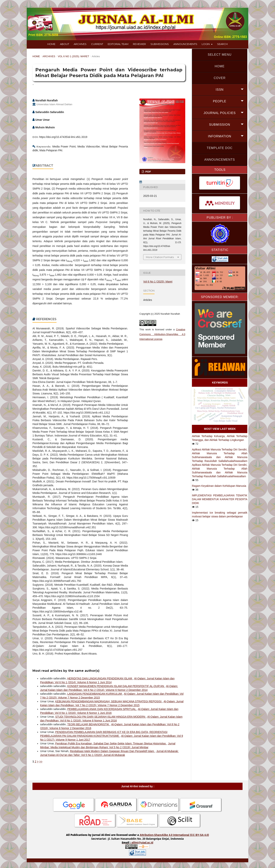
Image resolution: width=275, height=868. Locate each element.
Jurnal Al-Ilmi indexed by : (138, 786)
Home (51, 44)
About (65, 44)
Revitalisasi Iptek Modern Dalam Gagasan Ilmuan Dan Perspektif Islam (112, 751)
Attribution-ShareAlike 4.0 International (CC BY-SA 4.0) (174, 835)
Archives (80, 44)
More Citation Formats (160, 257)
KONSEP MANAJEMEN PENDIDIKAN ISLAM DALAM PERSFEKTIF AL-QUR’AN (116, 686)
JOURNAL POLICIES (220, 113)
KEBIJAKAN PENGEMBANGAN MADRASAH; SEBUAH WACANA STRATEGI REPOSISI (109, 701)
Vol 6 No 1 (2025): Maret (73, 56)
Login (206, 44)
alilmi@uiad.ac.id (142, 843)
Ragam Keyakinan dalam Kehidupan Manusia (219, 486)
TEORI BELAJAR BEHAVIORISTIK (89, 724)
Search (222, 44)
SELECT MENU (220, 55)
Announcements (185, 44)
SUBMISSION (220, 125)
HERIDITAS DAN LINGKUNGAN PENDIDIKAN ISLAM (100, 678)
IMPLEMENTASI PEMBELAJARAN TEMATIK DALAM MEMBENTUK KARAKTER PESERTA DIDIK (220, 499)
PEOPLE (220, 101)
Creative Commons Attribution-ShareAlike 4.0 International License (162, 334)
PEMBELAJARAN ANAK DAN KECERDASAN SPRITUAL (102, 709)
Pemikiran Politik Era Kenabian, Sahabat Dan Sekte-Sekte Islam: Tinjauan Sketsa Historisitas (111, 743)
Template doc (220, 148)
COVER (220, 78)
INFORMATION (220, 136)
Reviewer (139, 44)
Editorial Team (118, 44)
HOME (220, 66)
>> (41, 761)
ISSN (220, 90)
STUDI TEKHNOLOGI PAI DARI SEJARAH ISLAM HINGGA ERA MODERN (101, 717)
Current (97, 44)
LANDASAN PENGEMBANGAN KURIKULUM (95, 694)
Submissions (160, 44)
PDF (148, 172)
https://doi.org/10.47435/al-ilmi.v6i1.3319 (63, 137)
